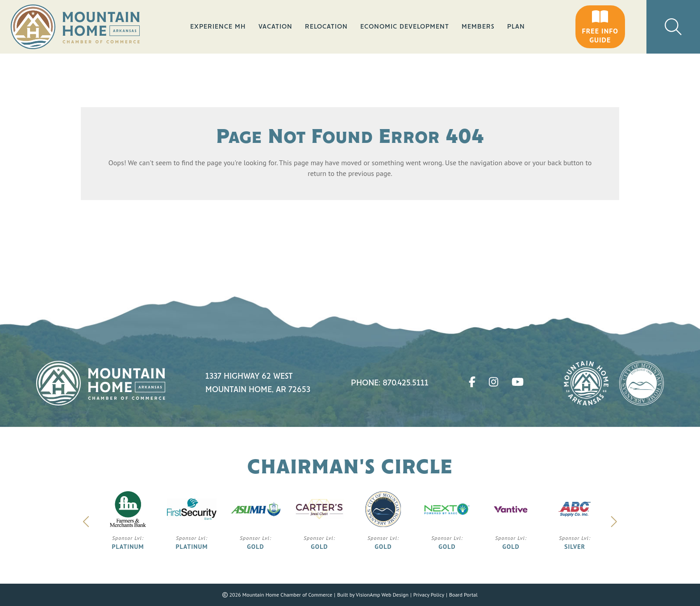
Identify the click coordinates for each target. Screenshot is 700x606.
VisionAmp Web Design (382, 595)
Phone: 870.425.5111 (390, 383)
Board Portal (463, 595)
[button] (600, 27)
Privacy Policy (429, 595)
